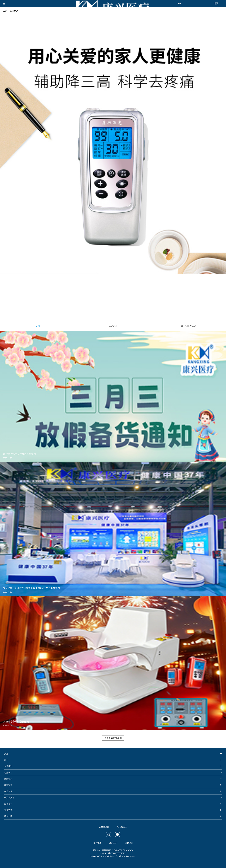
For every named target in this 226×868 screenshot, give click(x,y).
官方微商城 (104, 827)
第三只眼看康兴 (188, 326)
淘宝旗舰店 (122, 827)
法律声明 (113, 843)
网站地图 (129, 843)
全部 (38, 326)
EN (179, 4)
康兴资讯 (113, 326)
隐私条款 (97, 843)
